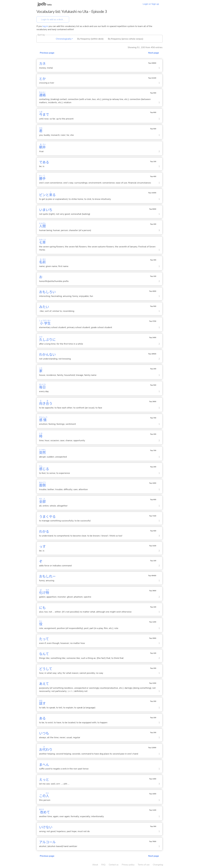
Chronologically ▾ (64, 39)
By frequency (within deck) (90, 39)
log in (45, 26)
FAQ (103, 865)
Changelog (158, 865)
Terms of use (144, 865)
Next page (154, 53)
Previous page (47, 53)
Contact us (114, 865)
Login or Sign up (151, 4)
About (95, 865)
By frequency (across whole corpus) (126, 39)
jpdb (42, 4)
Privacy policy (128, 865)
